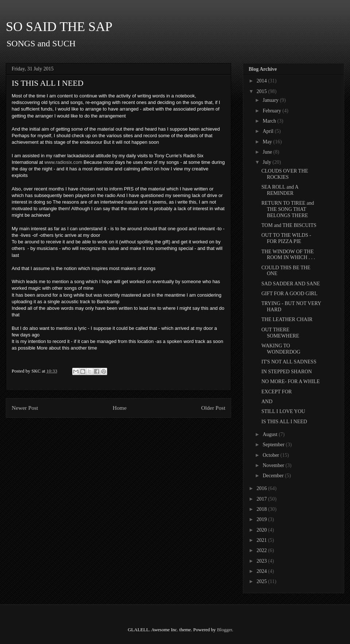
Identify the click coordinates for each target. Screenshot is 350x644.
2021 (262, 540)
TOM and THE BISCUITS (289, 225)
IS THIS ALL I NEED (284, 422)
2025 (262, 581)
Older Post (213, 408)
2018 (262, 509)
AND (267, 402)
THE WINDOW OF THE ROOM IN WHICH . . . (288, 255)
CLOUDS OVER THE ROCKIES (285, 174)
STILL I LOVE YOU (283, 411)
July (267, 162)
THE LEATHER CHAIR (287, 319)
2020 (262, 530)
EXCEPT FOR (277, 392)
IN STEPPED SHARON (287, 372)
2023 (262, 561)
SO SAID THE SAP (59, 27)
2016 (262, 488)
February (272, 111)
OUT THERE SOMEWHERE (280, 333)
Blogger (224, 630)
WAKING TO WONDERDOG (281, 349)
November (274, 465)
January (271, 100)
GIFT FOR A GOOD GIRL (289, 294)
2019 (262, 519)
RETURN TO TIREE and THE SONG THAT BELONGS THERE (288, 209)
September (274, 445)
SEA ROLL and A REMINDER (280, 190)
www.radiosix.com (63, 162)
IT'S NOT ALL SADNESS (289, 362)
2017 (262, 499)
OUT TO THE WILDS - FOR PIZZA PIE (286, 238)
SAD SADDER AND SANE (291, 284)
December (274, 476)
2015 (262, 91)
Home (120, 408)
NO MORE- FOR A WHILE (291, 381)
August (271, 434)
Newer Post (25, 408)
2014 (262, 81)
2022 (262, 550)
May (268, 142)
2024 (262, 571)
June (268, 152)
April (269, 131)
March (270, 121)
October (271, 455)
